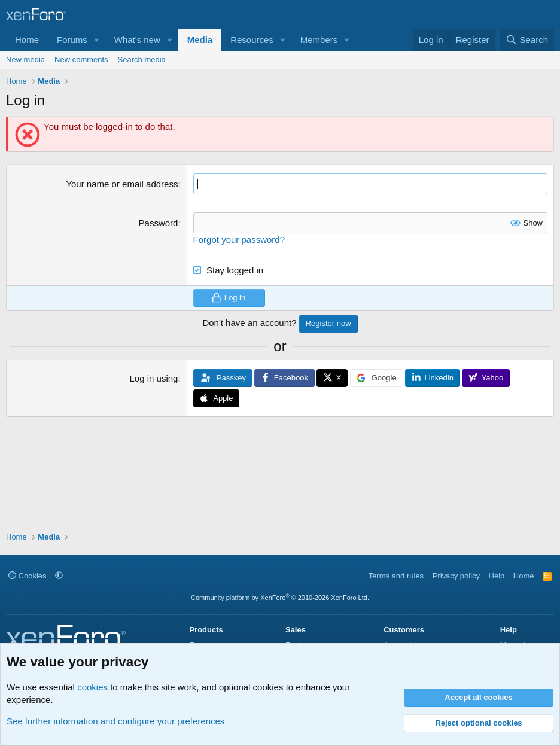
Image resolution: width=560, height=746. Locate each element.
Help (497, 576)
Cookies (28, 576)
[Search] (527, 40)
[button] (97, 40)
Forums (72, 40)
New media (25, 60)
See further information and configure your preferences (115, 721)
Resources (252, 40)
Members (319, 40)
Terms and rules (396, 576)
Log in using (154, 378)
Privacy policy (456, 576)
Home (27, 40)
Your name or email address (122, 184)
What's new (137, 40)
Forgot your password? (239, 240)
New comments (81, 60)
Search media (142, 60)
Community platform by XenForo (280, 598)
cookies (92, 687)
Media (200, 40)
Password (159, 223)
